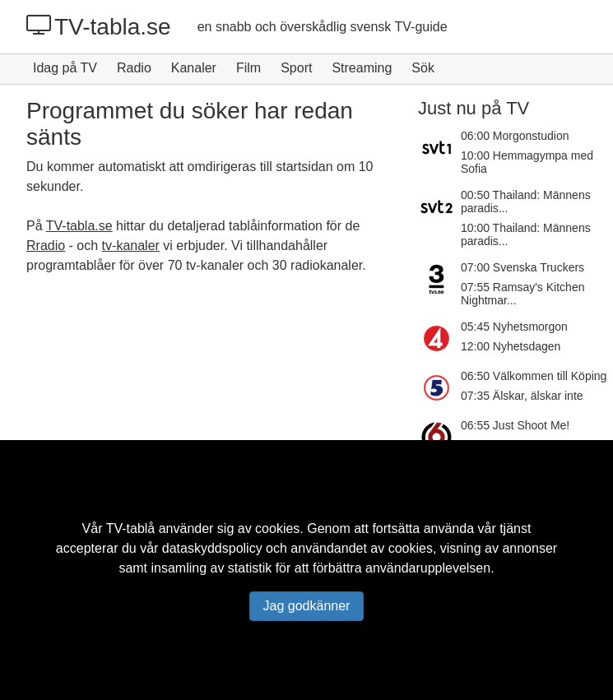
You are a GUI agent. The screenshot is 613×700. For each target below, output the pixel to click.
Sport (296, 68)
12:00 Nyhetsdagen (511, 346)
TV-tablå (131, 528)
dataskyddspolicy (212, 548)
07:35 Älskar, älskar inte (522, 396)
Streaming (362, 68)
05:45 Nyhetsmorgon (514, 327)
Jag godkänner (307, 606)
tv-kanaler (131, 246)
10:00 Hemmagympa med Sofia (527, 162)
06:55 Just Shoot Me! (515, 425)
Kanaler (194, 68)
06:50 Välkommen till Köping (534, 376)
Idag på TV (65, 68)
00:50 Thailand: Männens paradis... (526, 202)
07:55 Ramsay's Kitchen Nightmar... (523, 294)
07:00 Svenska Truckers (522, 267)
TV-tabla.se (99, 26)
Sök (423, 68)
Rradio (46, 246)
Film (248, 68)
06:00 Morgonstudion (515, 136)
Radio (134, 68)
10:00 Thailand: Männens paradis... (526, 234)
